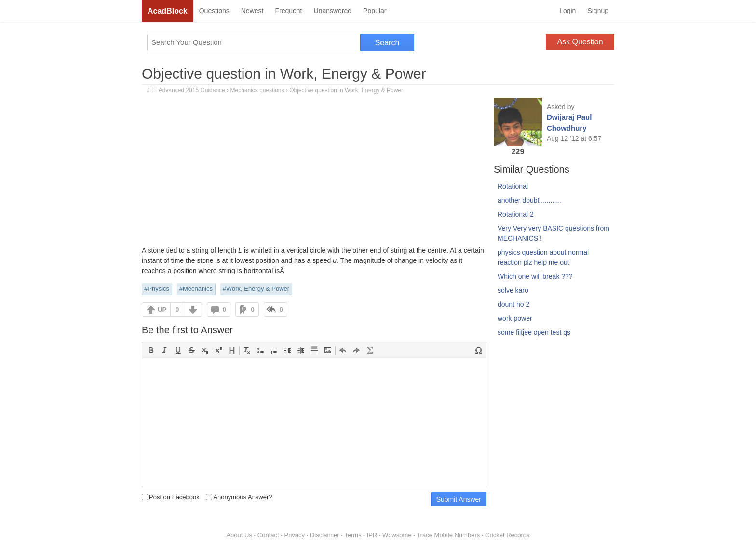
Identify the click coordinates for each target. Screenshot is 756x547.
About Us (239, 535)
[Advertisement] (314, 173)
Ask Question (580, 42)
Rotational (513, 186)
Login (567, 11)
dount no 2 (513, 304)
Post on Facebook (171, 497)
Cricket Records (507, 535)
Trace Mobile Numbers (448, 535)
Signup (598, 11)
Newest (252, 11)
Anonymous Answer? (239, 497)
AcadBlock (168, 11)
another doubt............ (530, 200)
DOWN (193, 310)
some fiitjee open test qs (534, 332)
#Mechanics (196, 289)
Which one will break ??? (535, 276)
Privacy (294, 535)
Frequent (288, 11)
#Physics (157, 289)
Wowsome (397, 535)
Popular (375, 11)
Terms (353, 535)
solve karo (513, 290)
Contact (268, 535)
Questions (214, 11)
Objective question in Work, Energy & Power (284, 74)
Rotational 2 (516, 214)
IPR (372, 535)
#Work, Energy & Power (256, 289)
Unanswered (332, 11)
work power (515, 318)
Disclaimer (325, 535)
